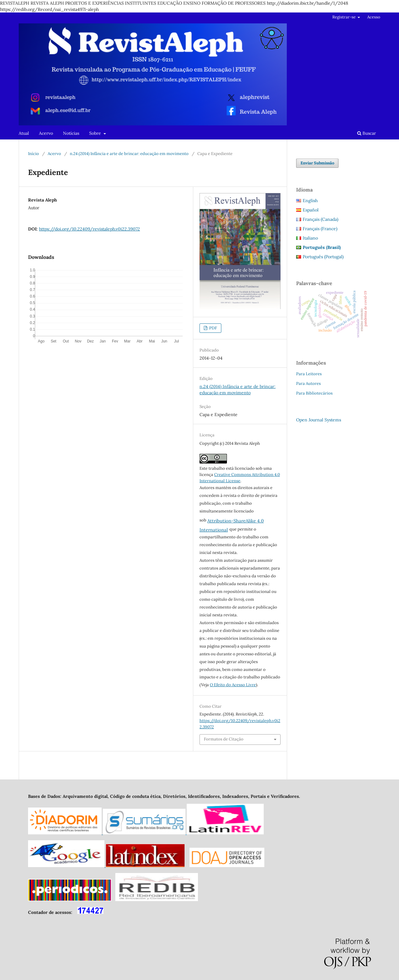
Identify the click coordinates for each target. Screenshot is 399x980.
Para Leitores (309, 374)
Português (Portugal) (323, 257)
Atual (24, 133)
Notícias (71, 133)
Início (34, 154)
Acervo (46, 133)
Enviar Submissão (317, 163)
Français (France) (320, 229)
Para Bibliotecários (314, 393)
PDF (213, 328)
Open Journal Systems (319, 420)
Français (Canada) (320, 219)
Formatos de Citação (224, 739)
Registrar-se (344, 17)
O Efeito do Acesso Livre (233, 685)
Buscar (367, 133)
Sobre (96, 133)
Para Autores (308, 383)
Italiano (310, 238)
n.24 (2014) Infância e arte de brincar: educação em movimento (129, 154)
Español (311, 210)
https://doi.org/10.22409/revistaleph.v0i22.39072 (89, 229)
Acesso (374, 17)
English (310, 201)
